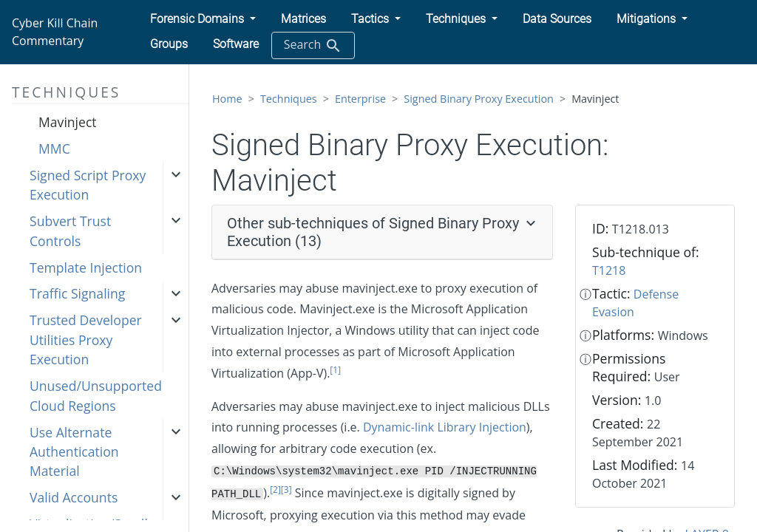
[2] (275, 490)
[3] (286, 490)
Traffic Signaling (77, 293)
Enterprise (360, 99)
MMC (54, 149)
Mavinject (68, 122)
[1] (335, 370)
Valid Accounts (74, 497)
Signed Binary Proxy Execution (479, 99)
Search (313, 45)
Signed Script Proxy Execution (88, 185)
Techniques (289, 99)
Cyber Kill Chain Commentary (55, 32)
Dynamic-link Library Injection (445, 427)
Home (227, 99)
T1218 (609, 270)
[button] (203, 19)
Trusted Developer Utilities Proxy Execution (86, 340)
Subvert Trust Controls (70, 231)
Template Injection (86, 267)
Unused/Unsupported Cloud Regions (96, 395)
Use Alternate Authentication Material (74, 452)
